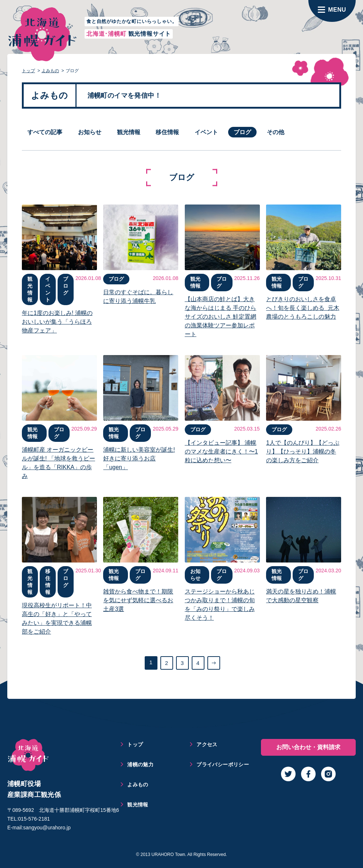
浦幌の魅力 (140, 764)
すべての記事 (45, 132)
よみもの (50, 71)
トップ (28, 71)
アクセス (207, 744)
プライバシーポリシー (223, 764)
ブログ (242, 132)
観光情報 (129, 132)
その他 (276, 132)
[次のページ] (214, 663)
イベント (206, 132)
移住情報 (167, 132)
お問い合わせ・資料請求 (308, 747)
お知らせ (90, 132)
